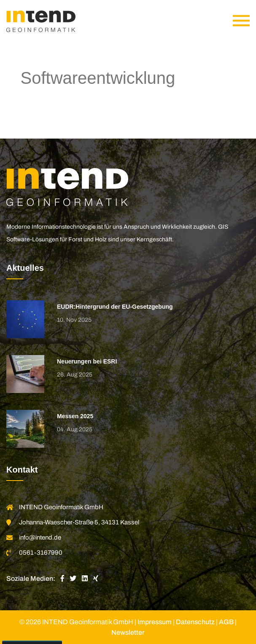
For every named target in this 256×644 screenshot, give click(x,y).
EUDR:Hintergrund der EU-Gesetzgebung (115, 307)
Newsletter (128, 632)
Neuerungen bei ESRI (87, 361)
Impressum (155, 622)
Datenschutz (195, 622)
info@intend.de (40, 537)
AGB (226, 622)
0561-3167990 (41, 553)
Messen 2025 (75, 416)
